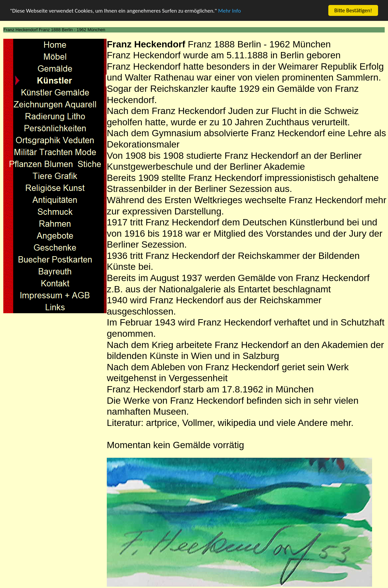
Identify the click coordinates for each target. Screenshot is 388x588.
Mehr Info (230, 10)
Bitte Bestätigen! (353, 10)
